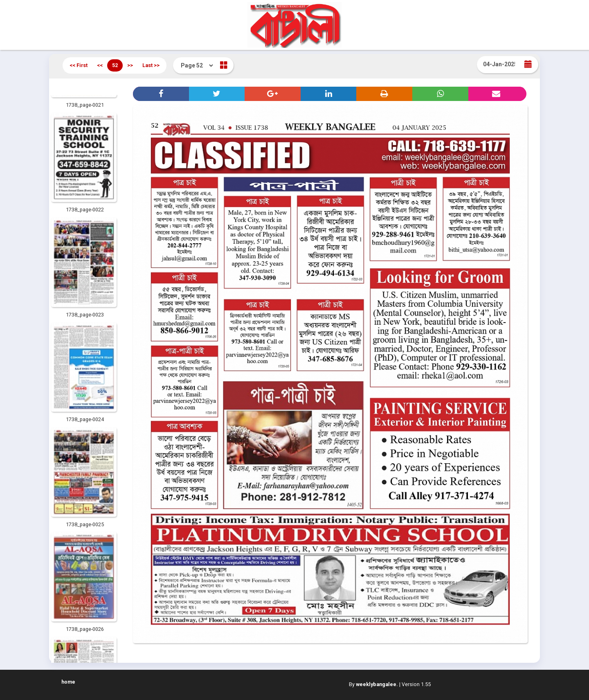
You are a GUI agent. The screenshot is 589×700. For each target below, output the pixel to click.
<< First (79, 65)
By (373, 684)
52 (115, 65)
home (68, 682)
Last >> (151, 65)
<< (100, 65)
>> (130, 65)
